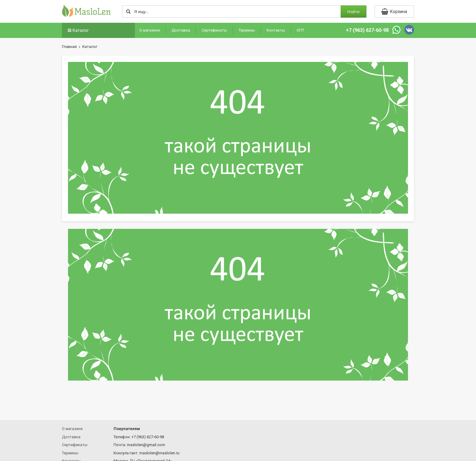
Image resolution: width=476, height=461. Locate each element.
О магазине (150, 30)
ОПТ (300, 30)
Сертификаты (214, 30)
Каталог (78, 30)
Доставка (181, 30)
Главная (69, 47)
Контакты (276, 30)
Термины (247, 30)
